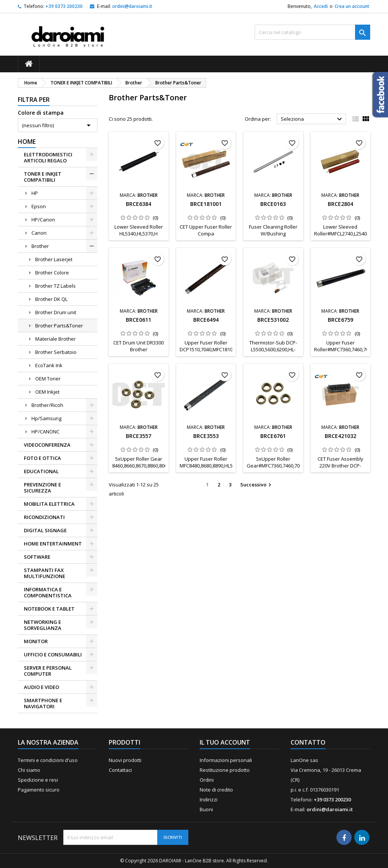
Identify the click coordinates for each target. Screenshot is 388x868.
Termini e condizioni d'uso (48, 760)
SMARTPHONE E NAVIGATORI (43, 703)
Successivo (257, 485)
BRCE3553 (206, 436)
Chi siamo (29, 770)
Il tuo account (225, 742)
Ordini (207, 780)
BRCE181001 (206, 204)
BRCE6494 (206, 320)
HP (35, 193)
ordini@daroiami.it (132, 6)
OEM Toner (48, 379)
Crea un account (352, 6)
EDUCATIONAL (41, 471)
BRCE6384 (138, 204)
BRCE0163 (273, 204)
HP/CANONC (45, 432)
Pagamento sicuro (39, 790)
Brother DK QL (51, 299)
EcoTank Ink (49, 365)
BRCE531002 (273, 320)
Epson (39, 206)
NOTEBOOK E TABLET (49, 609)
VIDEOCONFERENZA (47, 445)
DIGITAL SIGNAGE (45, 530)
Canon (39, 233)
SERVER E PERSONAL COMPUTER (48, 671)
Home (27, 142)
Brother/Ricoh (47, 405)
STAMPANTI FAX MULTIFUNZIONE (45, 573)
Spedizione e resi (38, 780)
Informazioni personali (226, 760)
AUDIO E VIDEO (41, 687)
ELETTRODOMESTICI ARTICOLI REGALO (48, 157)
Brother (40, 246)
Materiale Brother (56, 339)
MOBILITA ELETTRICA (49, 504)
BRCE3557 (138, 436)
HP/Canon (43, 220)
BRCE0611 (138, 320)
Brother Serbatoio (56, 352)
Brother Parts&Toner (59, 326)
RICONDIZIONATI (44, 517)
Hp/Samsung (46, 418)
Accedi (321, 6)
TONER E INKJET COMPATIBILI (43, 177)
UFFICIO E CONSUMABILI (53, 655)
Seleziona (312, 119)
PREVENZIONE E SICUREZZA (42, 488)
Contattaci (120, 770)
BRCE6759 (340, 320)
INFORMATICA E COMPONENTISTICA (48, 592)
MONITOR (36, 641)
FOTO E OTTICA (42, 458)
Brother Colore (52, 273)
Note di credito (216, 790)
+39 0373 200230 (64, 6)
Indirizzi (209, 799)
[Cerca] (312, 32)
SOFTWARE (37, 557)
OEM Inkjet (47, 392)
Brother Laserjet (54, 259)
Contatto (308, 742)
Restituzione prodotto (225, 770)
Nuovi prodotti (125, 760)
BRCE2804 (340, 204)
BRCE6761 (273, 436)
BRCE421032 (340, 436)
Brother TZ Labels (56, 286)
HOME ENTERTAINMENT (53, 544)
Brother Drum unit (56, 312)
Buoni (206, 809)
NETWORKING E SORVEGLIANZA (43, 625)
